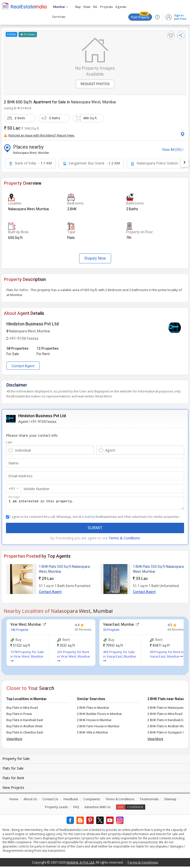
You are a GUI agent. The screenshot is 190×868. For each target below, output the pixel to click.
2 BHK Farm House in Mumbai (98, 728)
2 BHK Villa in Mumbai (92, 734)
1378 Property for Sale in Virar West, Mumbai (27, 658)
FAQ (76, 808)
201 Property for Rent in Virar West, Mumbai (73, 658)
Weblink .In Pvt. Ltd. (81, 864)
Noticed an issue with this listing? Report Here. (39, 135)
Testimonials (149, 800)
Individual (23, 450)
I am (9, 442)
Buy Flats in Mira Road (22, 709)
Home (14, 800)
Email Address (21, 476)
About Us (30, 800)
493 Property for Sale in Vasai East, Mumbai (119, 658)
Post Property (140, 16)
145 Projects (19, 631)
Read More (104, 396)
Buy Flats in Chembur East (25, 734)
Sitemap (170, 800)
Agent (110, 450)
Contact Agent (23, 366)
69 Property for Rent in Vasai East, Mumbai (167, 656)
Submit (95, 529)
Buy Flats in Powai (19, 715)
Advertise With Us (98, 808)
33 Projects (111, 631)
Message (14, 497)
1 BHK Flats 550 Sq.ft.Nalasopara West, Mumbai (64, 571)
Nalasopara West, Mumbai (93, 102)
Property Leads (57, 808)
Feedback (71, 800)
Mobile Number (37, 489)
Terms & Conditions (120, 800)
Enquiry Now (95, 258)
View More (14, 740)
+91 (12, 488)
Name (13, 463)
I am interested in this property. (95, 504)
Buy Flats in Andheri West (24, 728)
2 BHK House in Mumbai (94, 721)
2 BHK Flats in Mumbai (93, 709)
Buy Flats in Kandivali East (25, 721)
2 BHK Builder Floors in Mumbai (99, 715)
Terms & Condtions (124, 539)
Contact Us (50, 800)
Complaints (92, 800)
